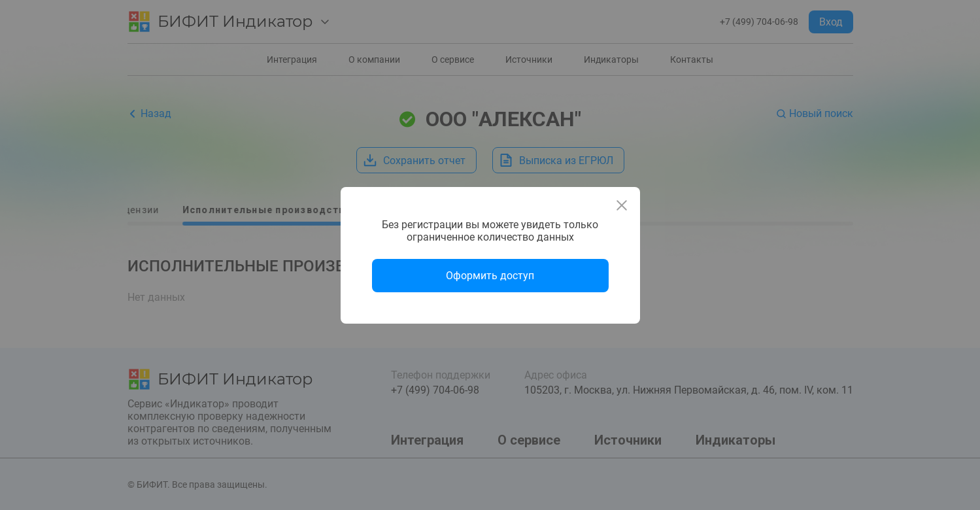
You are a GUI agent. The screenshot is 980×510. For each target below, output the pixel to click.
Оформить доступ (490, 276)
